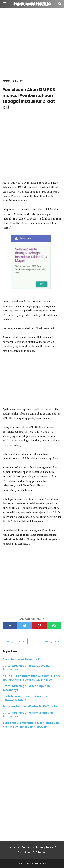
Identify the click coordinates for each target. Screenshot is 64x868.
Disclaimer (24, 852)
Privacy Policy (45, 847)
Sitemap (41, 852)
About (13, 847)
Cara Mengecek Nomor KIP (21, 659)
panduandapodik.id (32, 4)
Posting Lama (51, 641)
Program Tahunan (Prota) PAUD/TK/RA (30, 706)
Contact (26, 847)
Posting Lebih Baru (15, 641)
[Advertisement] (32, 44)
